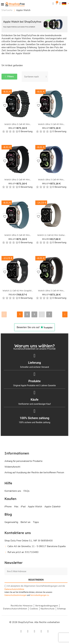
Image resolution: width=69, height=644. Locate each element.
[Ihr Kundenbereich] (60, 3)
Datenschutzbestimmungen (15, 595)
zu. (40, 595)
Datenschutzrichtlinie (14, 589)
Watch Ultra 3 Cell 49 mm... (18, 124)
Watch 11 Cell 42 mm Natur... (51, 235)
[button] (53, 4)
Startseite (7, 10)
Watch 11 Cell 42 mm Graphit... (18, 291)
